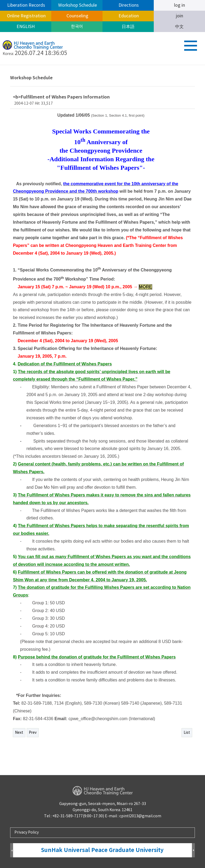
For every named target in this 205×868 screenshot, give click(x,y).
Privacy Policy (27, 833)
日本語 (128, 27)
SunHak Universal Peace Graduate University (102, 850)
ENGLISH (26, 27)
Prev (33, 733)
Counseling (77, 16)
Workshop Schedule (77, 5)
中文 (179, 27)
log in (180, 5)
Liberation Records (26, 5)
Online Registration (26, 16)
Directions (128, 5)
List (187, 733)
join (180, 16)
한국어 (77, 27)
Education (128, 16)
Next (19, 733)
